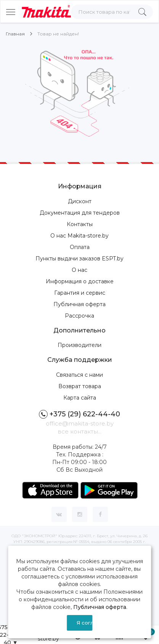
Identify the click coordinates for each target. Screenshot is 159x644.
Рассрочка (79, 316)
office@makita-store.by (80, 423)
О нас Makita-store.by (79, 236)
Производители (79, 345)
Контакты (80, 224)
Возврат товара (80, 386)
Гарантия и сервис (80, 293)
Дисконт (80, 201)
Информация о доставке (80, 281)
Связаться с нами (79, 375)
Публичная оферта (79, 304)
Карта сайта (80, 398)
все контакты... (79, 431)
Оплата (80, 247)
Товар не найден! (58, 34)
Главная (15, 34)
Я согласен (84, 623)
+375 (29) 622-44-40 (79, 414)
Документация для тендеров (80, 213)
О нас (79, 270)
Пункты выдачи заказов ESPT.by (79, 259)
